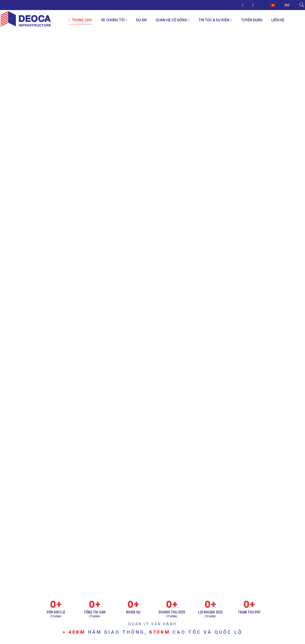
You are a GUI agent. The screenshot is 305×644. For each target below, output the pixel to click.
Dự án (141, 20)
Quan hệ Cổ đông (171, 20)
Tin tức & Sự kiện (214, 20)
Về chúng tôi (113, 20)
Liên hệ (278, 20)
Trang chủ (80, 20)
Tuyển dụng (252, 20)
